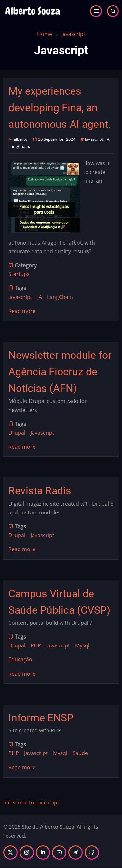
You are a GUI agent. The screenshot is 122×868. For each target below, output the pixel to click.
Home (45, 34)
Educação (20, 659)
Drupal (17, 433)
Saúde (80, 753)
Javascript (94, 139)
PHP (36, 645)
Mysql (82, 645)
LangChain (19, 146)
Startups (19, 274)
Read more (22, 311)
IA (107, 139)
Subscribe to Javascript (31, 802)
